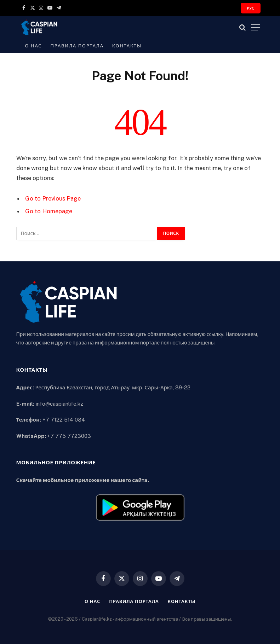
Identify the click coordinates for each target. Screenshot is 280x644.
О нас (34, 46)
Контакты (127, 46)
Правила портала (77, 46)
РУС (250, 8)
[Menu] (256, 27)
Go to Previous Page (53, 198)
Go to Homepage (49, 211)
